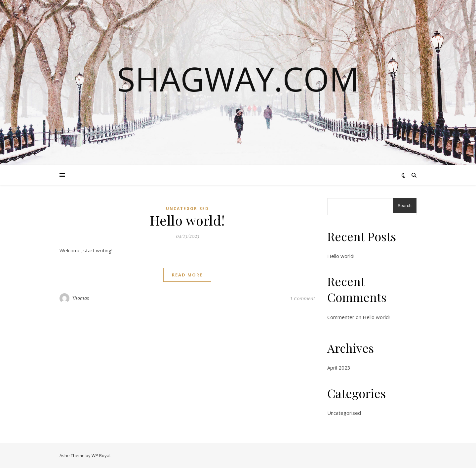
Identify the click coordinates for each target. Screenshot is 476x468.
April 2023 (339, 368)
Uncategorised (187, 209)
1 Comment (302, 298)
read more (187, 275)
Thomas (81, 298)
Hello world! (187, 220)
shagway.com (238, 79)
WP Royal (101, 455)
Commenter (341, 317)
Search (405, 206)
